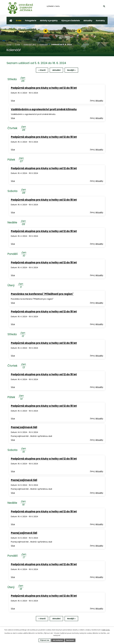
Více (13, 101)
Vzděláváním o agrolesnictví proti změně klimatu (44, 110)
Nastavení (71, 640)
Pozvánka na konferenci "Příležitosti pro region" (42, 294)
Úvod (9, 44)
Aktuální (56, 70)
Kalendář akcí (30, 44)
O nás (17, 44)
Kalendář (44, 44)
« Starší (40, 70)
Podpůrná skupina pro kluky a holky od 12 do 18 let (44, 88)
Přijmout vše (44, 640)
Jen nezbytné (58, 640)
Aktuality (99, 101)
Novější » (73, 70)
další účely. (106, 630)
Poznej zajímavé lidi (24, 428)
